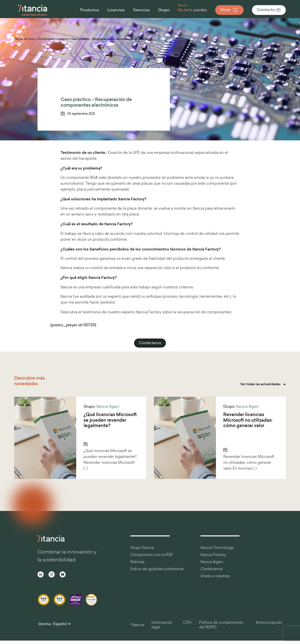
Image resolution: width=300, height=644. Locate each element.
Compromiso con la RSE (152, 555)
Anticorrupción (269, 623)
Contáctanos (150, 343)
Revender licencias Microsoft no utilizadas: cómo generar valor (248, 420)
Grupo (89, 407)
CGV (187, 623)
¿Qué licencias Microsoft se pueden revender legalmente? (110, 420)
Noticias (137, 562)
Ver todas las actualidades (263, 384)
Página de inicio (25, 39)
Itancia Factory (213, 555)
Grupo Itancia (142, 548)
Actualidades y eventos (53, 39)
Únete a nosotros (215, 576)
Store (229, 10)
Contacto (269, 10)
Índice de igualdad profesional (157, 569)
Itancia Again (108, 407)
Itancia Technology (217, 548)
